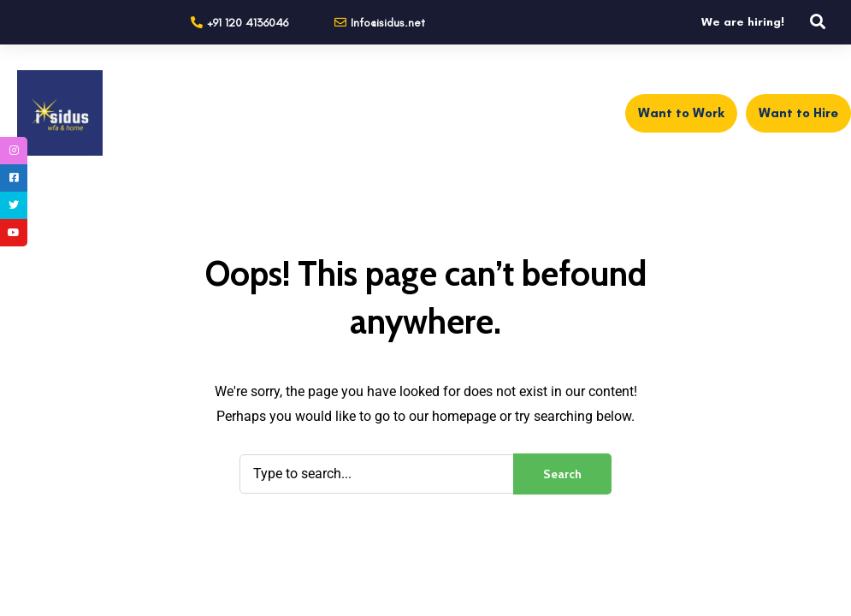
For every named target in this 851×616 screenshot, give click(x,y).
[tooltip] (14, 151)
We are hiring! (743, 22)
